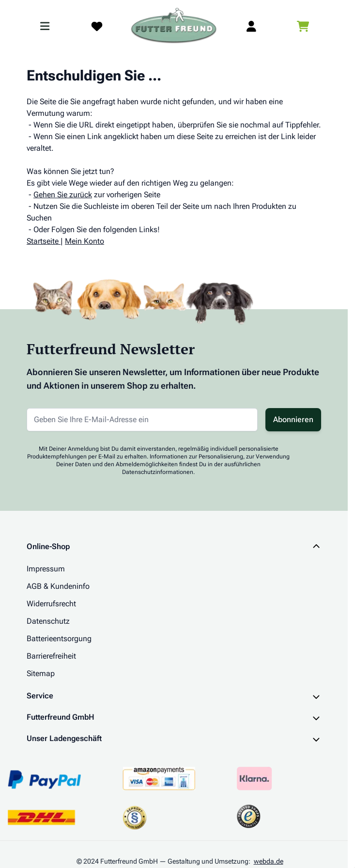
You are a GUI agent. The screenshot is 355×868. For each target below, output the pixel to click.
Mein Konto (85, 241)
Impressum (46, 569)
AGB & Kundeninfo (58, 586)
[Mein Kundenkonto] (251, 26)
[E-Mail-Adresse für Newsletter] (142, 420)
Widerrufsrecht (51, 604)
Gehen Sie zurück (63, 195)
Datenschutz (48, 621)
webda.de (269, 861)
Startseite (43, 241)
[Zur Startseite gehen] (174, 26)
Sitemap (41, 673)
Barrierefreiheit (51, 656)
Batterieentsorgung (59, 639)
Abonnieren (293, 419)
